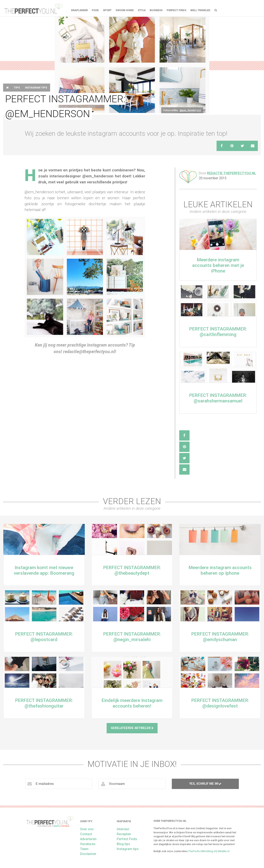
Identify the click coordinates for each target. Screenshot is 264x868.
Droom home (125, 10)
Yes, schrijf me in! (205, 784)
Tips (17, 88)
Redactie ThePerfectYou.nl (231, 173)
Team (84, 849)
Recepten (124, 834)
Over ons (87, 829)
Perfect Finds (176, 10)
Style (142, 10)
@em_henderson (190, 110)
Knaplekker (79, 10)
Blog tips (123, 844)
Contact (86, 834)
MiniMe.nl (224, 851)
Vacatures (88, 844)
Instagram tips (36, 88)
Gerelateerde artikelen (132, 728)
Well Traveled (200, 10)
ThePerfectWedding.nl (202, 851)
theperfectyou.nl (33, 8)
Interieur (123, 829)
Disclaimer (88, 854)
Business (156, 10)
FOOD (95, 10)
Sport (107, 10)
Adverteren (88, 839)
